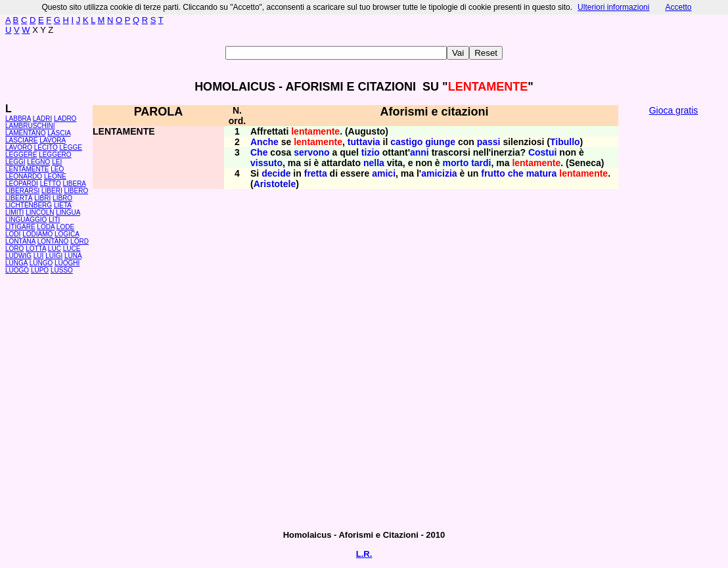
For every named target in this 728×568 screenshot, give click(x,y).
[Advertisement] (673, 322)
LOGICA (67, 234)
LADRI (42, 119)
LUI (39, 256)
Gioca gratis (674, 110)
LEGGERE (21, 155)
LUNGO (41, 263)
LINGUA (68, 212)
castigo (406, 142)
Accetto (678, 7)
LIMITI (14, 212)
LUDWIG (18, 256)
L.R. (364, 554)
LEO (57, 169)
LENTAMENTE (27, 169)
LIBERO (77, 191)
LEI (57, 162)
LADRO (65, 119)
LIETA (63, 205)
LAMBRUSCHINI (30, 126)
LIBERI (52, 191)
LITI (54, 220)
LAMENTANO (26, 133)
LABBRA (18, 119)
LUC (55, 249)
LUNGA (16, 263)
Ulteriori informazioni (613, 7)
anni (420, 152)
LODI (13, 234)
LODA (46, 227)
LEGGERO (55, 155)
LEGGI (15, 162)
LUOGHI (67, 263)
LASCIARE (21, 140)
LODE (65, 227)
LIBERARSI (22, 191)
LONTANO (53, 241)
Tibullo (565, 142)
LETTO (51, 184)
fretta (316, 173)
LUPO (40, 270)
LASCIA (59, 133)
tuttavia (364, 142)
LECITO (46, 147)
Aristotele (275, 184)
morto (456, 163)
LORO (14, 249)
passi (489, 142)
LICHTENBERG (29, 205)
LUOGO (17, 270)
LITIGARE (20, 227)
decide (276, 173)
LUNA (73, 256)
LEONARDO (24, 176)
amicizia (439, 173)
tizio (371, 152)
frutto (493, 173)
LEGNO (38, 162)
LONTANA (20, 241)
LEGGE (70, 147)
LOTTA (36, 249)
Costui (543, 152)
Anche (264, 142)
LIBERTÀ (19, 198)
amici (384, 173)
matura (542, 173)
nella (374, 163)
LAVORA (52, 140)
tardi (481, 163)
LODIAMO (37, 234)
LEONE (55, 176)
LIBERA (74, 184)
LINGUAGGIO (26, 220)
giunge (440, 142)
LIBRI (42, 198)
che (516, 173)
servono (311, 152)
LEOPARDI (22, 184)
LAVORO (19, 147)
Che (259, 152)
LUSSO (62, 270)
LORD (80, 241)
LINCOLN (40, 212)
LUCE (72, 249)
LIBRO (62, 198)
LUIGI (54, 256)
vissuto (266, 163)
